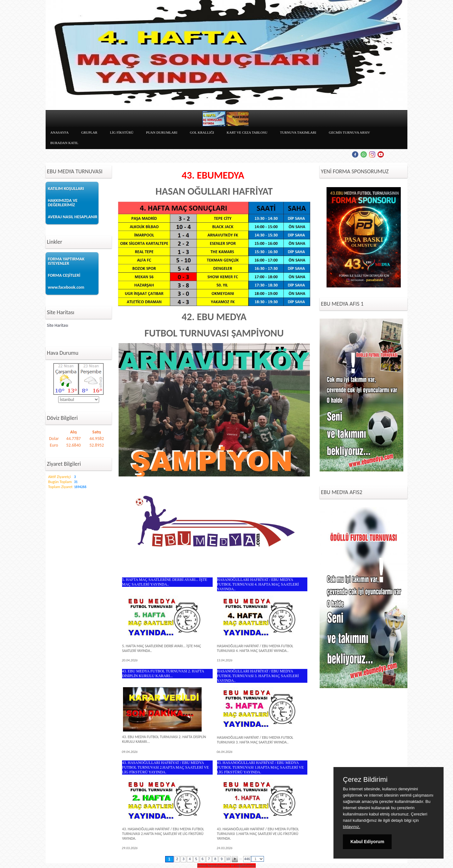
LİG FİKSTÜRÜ (122, 132)
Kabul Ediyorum (367, 842)
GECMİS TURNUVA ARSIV (349, 132)
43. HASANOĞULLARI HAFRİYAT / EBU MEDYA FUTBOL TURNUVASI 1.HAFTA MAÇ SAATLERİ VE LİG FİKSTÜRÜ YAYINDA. (260, 767)
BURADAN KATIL (64, 143)
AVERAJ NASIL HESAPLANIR (73, 217)
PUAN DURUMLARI (162, 132)
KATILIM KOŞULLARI (66, 189)
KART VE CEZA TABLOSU (247, 132)
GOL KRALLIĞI (202, 132)
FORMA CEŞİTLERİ (64, 275)
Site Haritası (58, 325)
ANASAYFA (59, 132)
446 (247, 859)
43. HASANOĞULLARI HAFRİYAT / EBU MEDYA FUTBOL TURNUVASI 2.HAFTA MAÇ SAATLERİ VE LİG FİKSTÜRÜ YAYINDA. (165, 767)
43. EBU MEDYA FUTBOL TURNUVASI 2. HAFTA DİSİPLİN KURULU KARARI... (163, 673)
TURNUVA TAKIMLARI (298, 132)
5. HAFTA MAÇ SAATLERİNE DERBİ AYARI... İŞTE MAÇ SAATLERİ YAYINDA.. (165, 582)
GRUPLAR (89, 132)
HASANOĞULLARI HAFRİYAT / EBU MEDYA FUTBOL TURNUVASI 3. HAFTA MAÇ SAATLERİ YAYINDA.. (258, 676)
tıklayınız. (352, 827)
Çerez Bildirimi (365, 780)
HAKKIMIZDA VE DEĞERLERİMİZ (63, 203)
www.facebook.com (66, 287)
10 (228, 859)
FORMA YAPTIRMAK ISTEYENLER (66, 261)
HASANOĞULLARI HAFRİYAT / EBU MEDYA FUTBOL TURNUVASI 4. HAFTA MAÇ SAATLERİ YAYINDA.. (258, 584)
